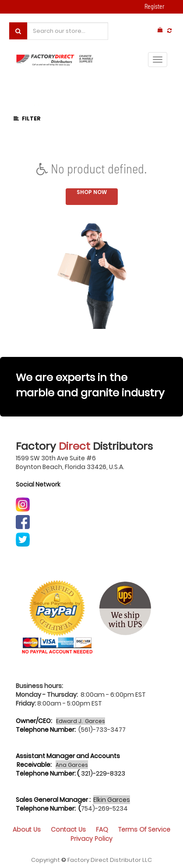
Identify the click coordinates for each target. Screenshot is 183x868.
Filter (27, 118)
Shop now (92, 192)
